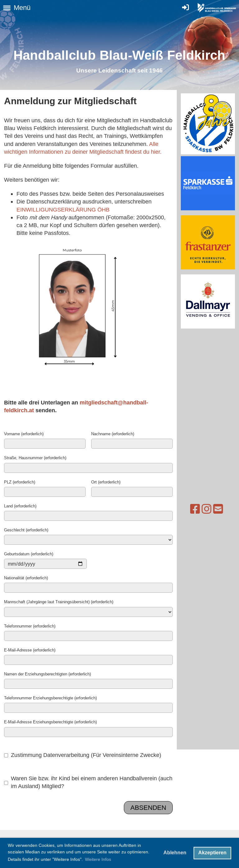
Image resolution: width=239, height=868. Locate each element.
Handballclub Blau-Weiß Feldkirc (115, 55)
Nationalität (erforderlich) (26, 578)
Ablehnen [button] (175, 853)
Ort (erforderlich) (106, 482)
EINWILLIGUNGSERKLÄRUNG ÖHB (63, 210)
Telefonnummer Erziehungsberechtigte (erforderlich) (50, 698)
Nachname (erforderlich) (113, 434)
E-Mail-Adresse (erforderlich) (30, 650)
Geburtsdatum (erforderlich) (29, 554)
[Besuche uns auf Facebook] (183, 509)
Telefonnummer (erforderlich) (30, 626)
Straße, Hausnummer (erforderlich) (35, 458)
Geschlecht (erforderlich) (26, 530)
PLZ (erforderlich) (20, 482)
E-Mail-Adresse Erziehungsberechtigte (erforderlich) (50, 722)
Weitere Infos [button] (98, 859)
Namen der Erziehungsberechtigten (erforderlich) (47, 674)
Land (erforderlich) (20, 506)
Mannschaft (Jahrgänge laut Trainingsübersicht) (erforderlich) (59, 602)
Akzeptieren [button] (212, 853)
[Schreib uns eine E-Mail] (206, 509)
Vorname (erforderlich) (24, 434)
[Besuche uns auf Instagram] (194, 509)
